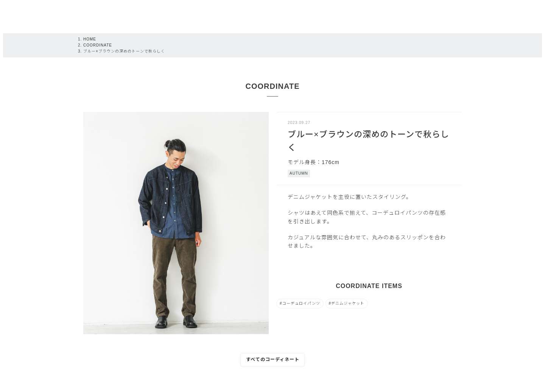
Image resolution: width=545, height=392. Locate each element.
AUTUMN (299, 173)
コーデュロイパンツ (301, 303)
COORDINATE (98, 45)
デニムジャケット (348, 303)
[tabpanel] (176, 223)
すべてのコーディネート (273, 359)
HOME (90, 39)
